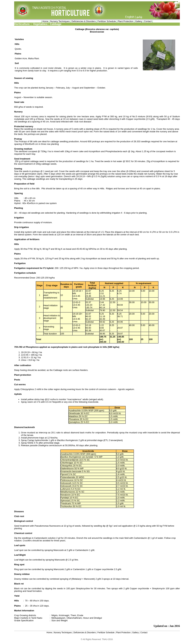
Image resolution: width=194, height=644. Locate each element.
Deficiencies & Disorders (84, 21)
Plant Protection (126, 21)
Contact (148, 21)
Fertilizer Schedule (107, 21)
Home (45, 21)
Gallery (139, 21)
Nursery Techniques (60, 21)
